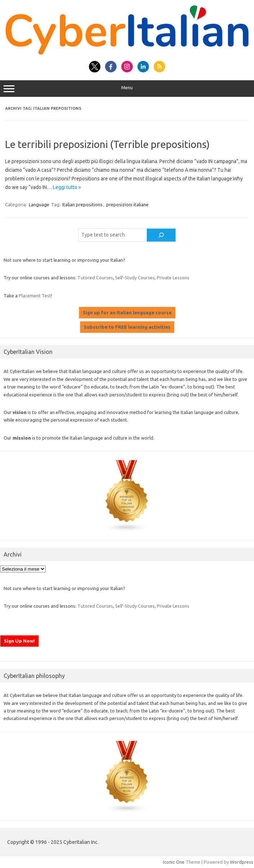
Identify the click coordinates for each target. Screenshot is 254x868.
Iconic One (174, 862)
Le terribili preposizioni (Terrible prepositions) (107, 144)
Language (39, 204)
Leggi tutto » (67, 187)
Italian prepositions (82, 204)
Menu (127, 89)
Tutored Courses (95, 278)
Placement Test (35, 296)
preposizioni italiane (127, 204)
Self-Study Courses (135, 278)
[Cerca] (161, 235)
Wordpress (242, 862)
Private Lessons (173, 278)
